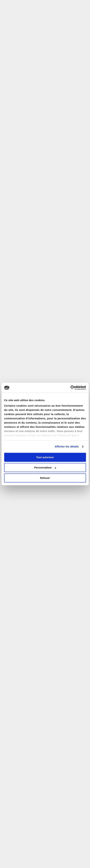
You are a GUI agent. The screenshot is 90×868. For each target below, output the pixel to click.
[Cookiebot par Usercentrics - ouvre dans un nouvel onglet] (70, 388)
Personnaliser (45, 467)
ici (85, 635)
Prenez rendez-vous (61, 671)
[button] (83, 5)
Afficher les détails (67, 446)
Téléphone (14, 517)
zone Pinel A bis (41, 69)
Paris (30, 98)
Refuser (45, 478)
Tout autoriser (45, 457)
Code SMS (14, 533)
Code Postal (15, 502)
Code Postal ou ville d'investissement (31, 371)
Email (11, 486)
